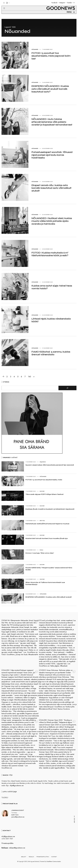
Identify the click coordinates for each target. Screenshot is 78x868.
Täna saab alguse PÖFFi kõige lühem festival (44, 494)
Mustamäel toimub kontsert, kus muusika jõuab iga (47, 538)
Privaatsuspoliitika (7, 843)
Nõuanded (43, 476)
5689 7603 (15, 815)
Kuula (41, 550)
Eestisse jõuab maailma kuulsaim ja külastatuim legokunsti (50, 509)
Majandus (43, 462)
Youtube (69, 3)
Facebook (54, 3)
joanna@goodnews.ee (18, 817)
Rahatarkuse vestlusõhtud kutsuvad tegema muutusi (47, 524)
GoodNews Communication (54, 861)
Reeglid (31, 857)
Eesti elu (42, 521)
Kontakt (54, 857)
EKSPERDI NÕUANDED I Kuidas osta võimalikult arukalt (49, 597)
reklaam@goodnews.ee (17, 848)
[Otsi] (67, 388)
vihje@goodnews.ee (17, 786)
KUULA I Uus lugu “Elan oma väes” (40, 553)
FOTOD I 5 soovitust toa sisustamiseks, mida (44, 480)
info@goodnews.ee (8, 836)
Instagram (62, 3)
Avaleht (24, 857)
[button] (3, 6)
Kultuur (42, 491)
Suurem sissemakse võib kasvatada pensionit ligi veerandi (50, 465)
